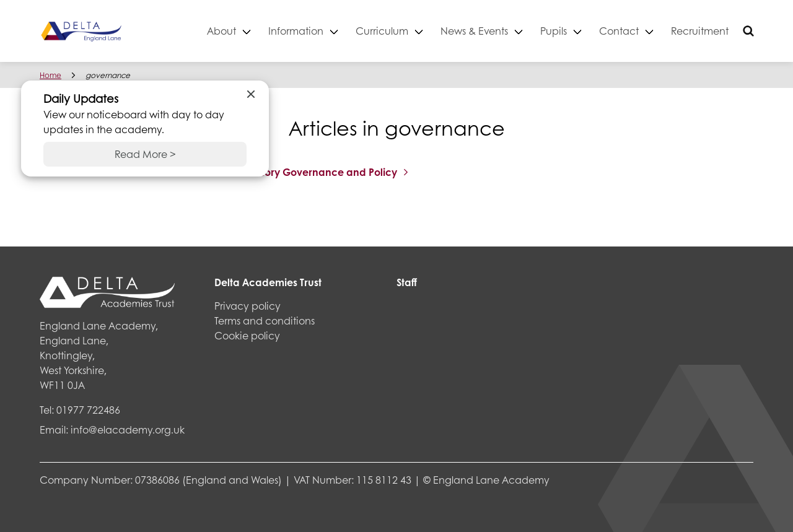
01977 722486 (88, 410)
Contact (619, 31)
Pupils (554, 31)
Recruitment (700, 31)
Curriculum (382, 31)
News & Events (474, 31)
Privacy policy (248, 306)
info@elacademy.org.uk (128, 430)
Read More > (145, 154)
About (221, 31)
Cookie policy (247, 335)
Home (50, 75)
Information (296, 31)
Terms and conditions (265, 321)
